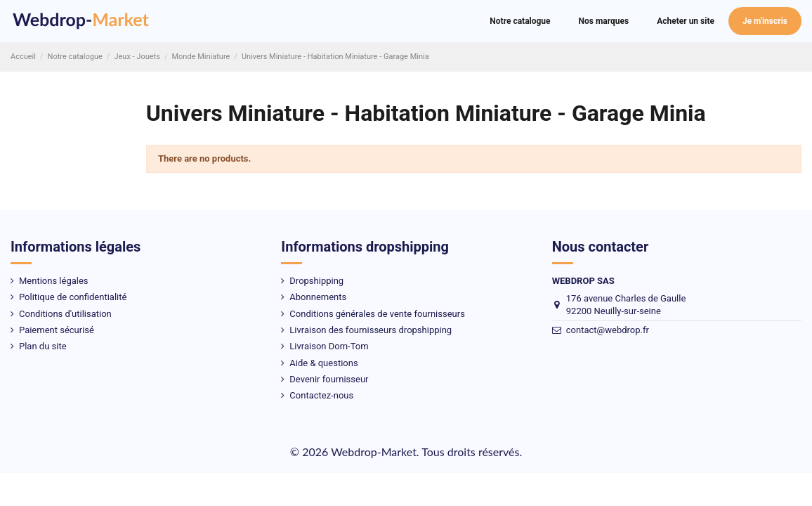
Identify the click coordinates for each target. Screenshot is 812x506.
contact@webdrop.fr (608, 330)
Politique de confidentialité (73, 297)
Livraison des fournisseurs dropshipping (371, 330)
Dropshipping (316, 281)
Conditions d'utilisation (65, 314)
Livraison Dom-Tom (329, 346)
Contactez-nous (321, 395)
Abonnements (318, 297)
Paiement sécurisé (57, 330)
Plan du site (43, 346)
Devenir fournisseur (329, 379)
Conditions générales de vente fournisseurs (377, 314)
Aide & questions (323, 363)
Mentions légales (54, 281)
